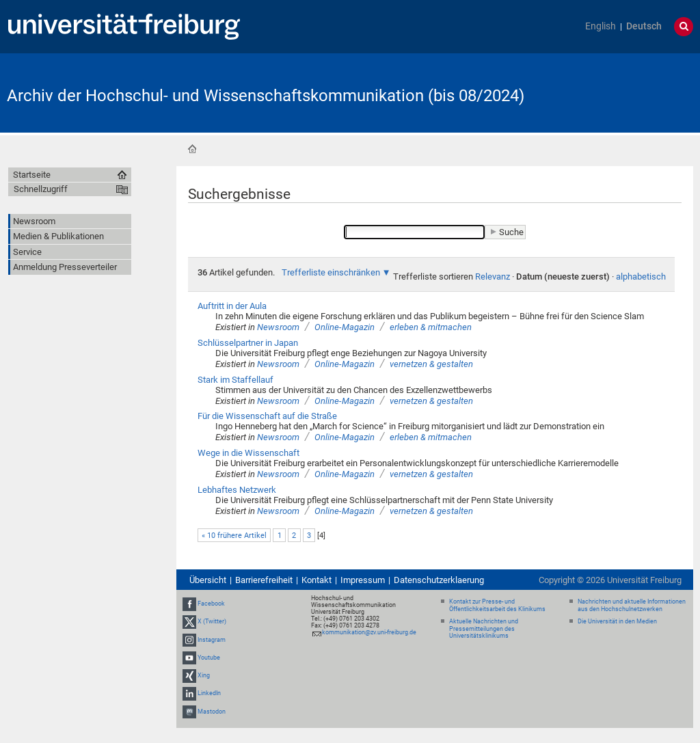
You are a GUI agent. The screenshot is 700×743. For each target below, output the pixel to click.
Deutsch (644, 26)
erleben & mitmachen (431, 327)
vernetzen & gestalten (431, 364)
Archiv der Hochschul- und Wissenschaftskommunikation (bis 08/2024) (266, 96)
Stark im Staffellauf (235, 380)
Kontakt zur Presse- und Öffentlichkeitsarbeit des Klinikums (497, 605)
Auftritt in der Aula (232, 306)
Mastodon (212, 712)
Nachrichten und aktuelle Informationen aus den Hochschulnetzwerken (632, 605)
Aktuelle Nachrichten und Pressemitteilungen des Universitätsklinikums (484, 629)
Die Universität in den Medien (617, 621)
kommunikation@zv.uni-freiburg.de (369, 632)
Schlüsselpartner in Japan (248, 343)
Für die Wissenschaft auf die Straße (267, 416)
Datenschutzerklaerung (439, 580)
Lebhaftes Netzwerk (237, 490)
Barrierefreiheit (264, 580)
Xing (204, 675)
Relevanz (493, 276)
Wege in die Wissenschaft (248, 453)
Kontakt (317, 580)
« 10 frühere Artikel (234, 536)
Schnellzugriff (41, 189)
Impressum (363, 580)
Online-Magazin (345, 327)
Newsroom (278, 327)
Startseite (192, 149)
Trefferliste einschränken (331, 272)
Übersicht (208, 580)
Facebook (211, 604)
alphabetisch (641, 276)
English (601, 26)
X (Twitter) (212, 622)
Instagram (212, 640)
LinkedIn (209, 693)
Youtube (209, 658)
